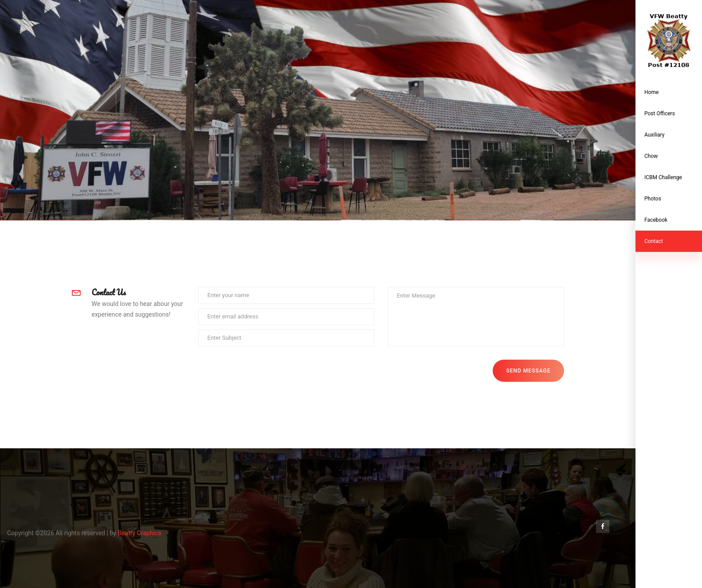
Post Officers (660, 114)
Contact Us (109, 292)
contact (654, 241)
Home (651, 92)
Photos (653, 199)
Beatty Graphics (139, 533)
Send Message (528, 371)
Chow (651, 156)
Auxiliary (654, 135)
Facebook (656, 220)
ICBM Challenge (663, 177)
